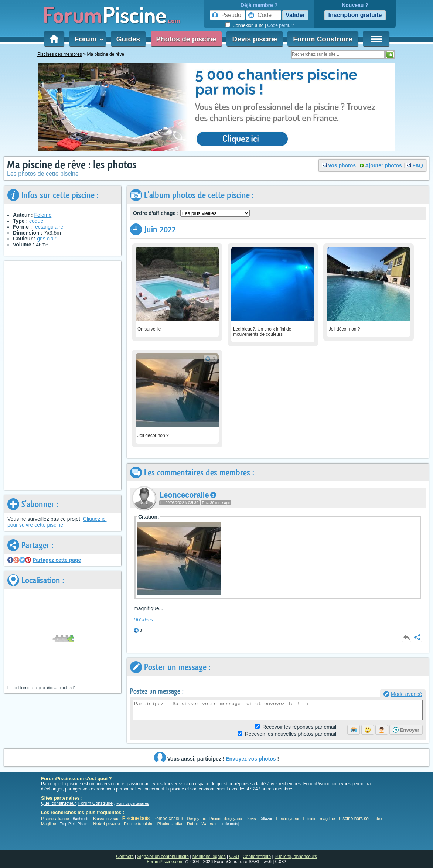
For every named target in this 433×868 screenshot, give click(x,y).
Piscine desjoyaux (226, 819)
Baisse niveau (106, 819)
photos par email (291, 734)
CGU (234, 857)
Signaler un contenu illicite (163, 857)
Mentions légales (209, 857)
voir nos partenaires (133, 804)
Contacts (125, 857)
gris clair (47, 239)
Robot (192, 824)
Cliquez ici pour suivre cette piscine (57, 522)
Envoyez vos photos (251, 759)
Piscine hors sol (354, 819)
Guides (128, 39)
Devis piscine (254, 39)
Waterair (209, 824)
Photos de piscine (186, 39)
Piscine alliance (55, 819)
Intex (378, 819)
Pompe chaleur (169, 819)
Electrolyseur (288, 819)
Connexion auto (248, 25)
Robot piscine (107, 824)
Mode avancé (406, 694)
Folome (43, 215)
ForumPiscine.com (322, 784)
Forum (88, 39)
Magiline (49, 824)
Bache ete (81, 819)
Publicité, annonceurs (296, 857)
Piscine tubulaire (139, 824)
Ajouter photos (383, 165)
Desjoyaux (197, 819)
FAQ (418, 165)
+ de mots (230, 824)
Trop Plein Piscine (75, 824)
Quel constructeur (58, 803)
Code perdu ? (281, 25)
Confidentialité (257, 857)
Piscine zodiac (170, 824)
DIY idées (143, 620)
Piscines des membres (60, 54)
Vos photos (342, 165)
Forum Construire (323, 39)
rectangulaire (48, 227)
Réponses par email (299, 727)
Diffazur (266, 819)
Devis (251, 819)
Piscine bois (136, 818)
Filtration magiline (319, 819)
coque (36, 221)
